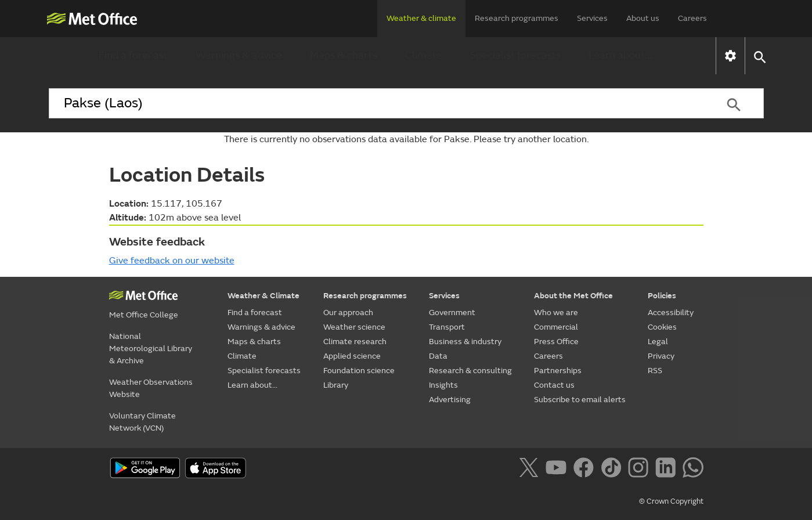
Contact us (554, 385)
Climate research (355, 342)
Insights (443, 385)
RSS (655, 371)
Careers (692, 18)
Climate (424, 55)
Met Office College (144, 315)
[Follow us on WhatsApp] (693, 470)
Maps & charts (344, 55)
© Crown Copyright (671, 501)
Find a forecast (133, 55)
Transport (447, 327)
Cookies (662, 327)
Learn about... (620, 55)
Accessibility (671, 313)
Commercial (556, 327)
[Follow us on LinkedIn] (668, 470)
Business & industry (465, 342)
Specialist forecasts (515, 55)
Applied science (352, 356)
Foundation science (359, 371)
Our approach (348, 313)
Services (592, 18)
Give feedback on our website (172, 261)
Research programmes (517, 18)
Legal (658, 342)
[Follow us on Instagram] (640, 470)
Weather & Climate (264, 296)
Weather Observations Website (151, 388)
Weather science (354, 327)
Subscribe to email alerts (580, 400)
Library (336, 385)
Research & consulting (470, 371)
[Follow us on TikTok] (613, 470)
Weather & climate (421, 18)
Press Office (556, 342)
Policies (662, 296)
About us (643, 18)
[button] (759, 56)
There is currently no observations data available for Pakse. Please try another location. (406, 139)
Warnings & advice (239, 55)
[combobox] (377, 103)
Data (438, 356)
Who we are (556, 313)
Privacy (661, 356)
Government (452, 313)
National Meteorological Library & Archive (151, 349)
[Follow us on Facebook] (586, 470)
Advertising (450, 400)
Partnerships (558, 371)
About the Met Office (573, 296)
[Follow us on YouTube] (558, 470)
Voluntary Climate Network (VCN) (142, 422)
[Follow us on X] (531, 470)
